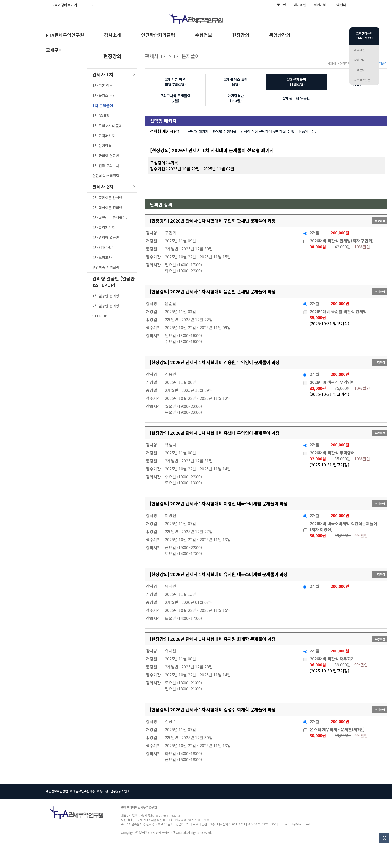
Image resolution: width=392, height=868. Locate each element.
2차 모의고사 (102, 257)
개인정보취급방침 (57, 791)
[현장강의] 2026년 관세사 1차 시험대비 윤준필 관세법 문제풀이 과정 (213, 291)
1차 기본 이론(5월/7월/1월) (175, 82)
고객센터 (340, 5)
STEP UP (100, 316)
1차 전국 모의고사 (106, 166)
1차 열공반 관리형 (106, 296)
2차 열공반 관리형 (106, 306)
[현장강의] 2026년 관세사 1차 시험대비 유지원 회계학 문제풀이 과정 (213, 639)
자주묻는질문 (362, 80)
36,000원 (318, 535)
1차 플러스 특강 (104, 95)
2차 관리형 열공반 (106, 237)
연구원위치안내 (120, 791)
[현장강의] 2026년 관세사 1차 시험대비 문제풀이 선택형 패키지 (212, 150)
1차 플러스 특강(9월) (236, 82)
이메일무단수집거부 (83, 791)
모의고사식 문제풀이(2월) (175, 98)
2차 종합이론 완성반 (107, 198)
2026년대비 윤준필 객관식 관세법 (338, 311)
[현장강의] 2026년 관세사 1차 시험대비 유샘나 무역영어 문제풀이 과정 (215, 433)
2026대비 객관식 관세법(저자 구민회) (342, 241)
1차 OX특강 (101, 116)
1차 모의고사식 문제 (107, 126)
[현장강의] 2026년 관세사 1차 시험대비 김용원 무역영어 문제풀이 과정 (215, 362)
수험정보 (204, 35)
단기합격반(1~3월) (236, 98)
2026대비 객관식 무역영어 (332, 382)
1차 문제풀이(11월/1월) (297, 82)
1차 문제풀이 (103, 106)
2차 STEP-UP (103, 247)
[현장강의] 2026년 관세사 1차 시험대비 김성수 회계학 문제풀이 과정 (213, 709)
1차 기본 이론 (103, 85)
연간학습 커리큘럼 (106, 176)
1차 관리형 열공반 (106, 156)
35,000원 (318, 317)
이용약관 (103, 791)
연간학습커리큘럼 (158, 35)
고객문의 (359, 70)
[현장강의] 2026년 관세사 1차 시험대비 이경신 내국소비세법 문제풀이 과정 (219, 503)
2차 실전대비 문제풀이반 (111, 217)
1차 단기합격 (102, 146)
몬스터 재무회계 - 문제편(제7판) (337, 729)
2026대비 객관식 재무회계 (332, 659)
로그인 (281, 5)
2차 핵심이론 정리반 (107, 208)
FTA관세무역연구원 (65, 35)
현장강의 (241, 35)
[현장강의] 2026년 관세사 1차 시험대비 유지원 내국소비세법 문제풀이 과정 (219, 574)
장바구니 (359, 60)
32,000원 (318, 388)
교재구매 (54, 50)
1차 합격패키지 (104, 136)
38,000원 (318, 247)
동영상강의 (280, 35)
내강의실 (300, 5)
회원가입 (320, 5)
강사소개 (113, 35)
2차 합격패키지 (104, 227)
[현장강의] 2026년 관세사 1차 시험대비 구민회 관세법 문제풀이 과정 (213, 221)
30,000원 (318, 735)
